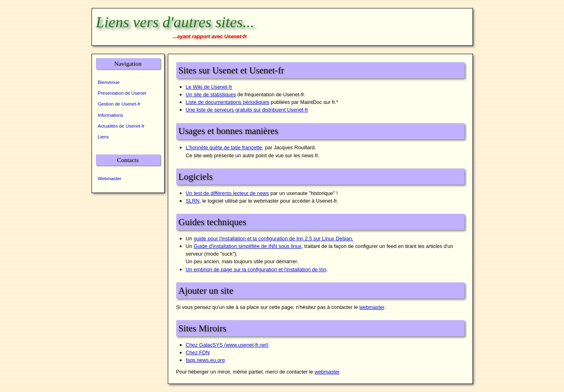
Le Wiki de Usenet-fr (209, 87)
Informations (111, 115)
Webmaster (110, 179)
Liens (104, 137)
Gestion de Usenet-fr (119, 104)
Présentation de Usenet (122, 93)
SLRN (193, 201)
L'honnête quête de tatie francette (224, 147)
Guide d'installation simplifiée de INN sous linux (247, 246)
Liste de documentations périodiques (228, 102)
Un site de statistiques (211, 94)
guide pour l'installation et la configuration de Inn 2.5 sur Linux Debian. (273, 239)
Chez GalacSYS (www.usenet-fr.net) (227, 345)
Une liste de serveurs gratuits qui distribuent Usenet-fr (247, 110)
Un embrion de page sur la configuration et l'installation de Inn (256, 269)
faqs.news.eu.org (205, 360)
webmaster (372, 307)
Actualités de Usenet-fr (121, 126)
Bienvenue (109, 82)
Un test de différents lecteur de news (227, 193)
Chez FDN (198, 352)
